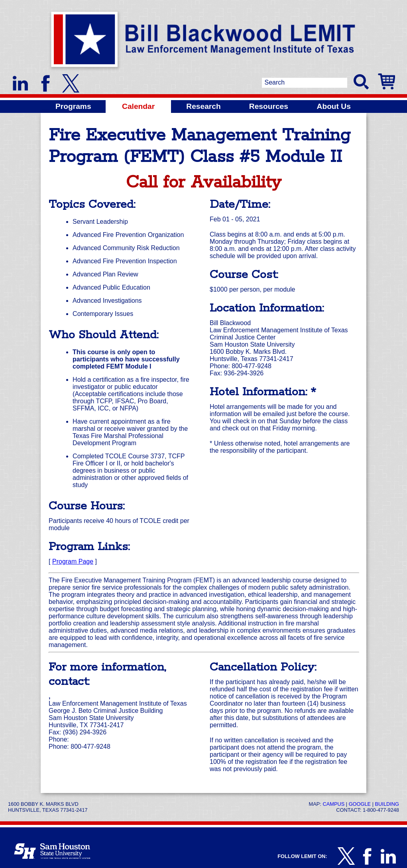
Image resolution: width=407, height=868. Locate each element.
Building (387, 804)
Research (203, 106)
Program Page (73, 561)
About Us (334, 106)
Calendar (138, 106)
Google (360, 804)
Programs (73, 106)
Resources (269, 106)
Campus (333, 804)
